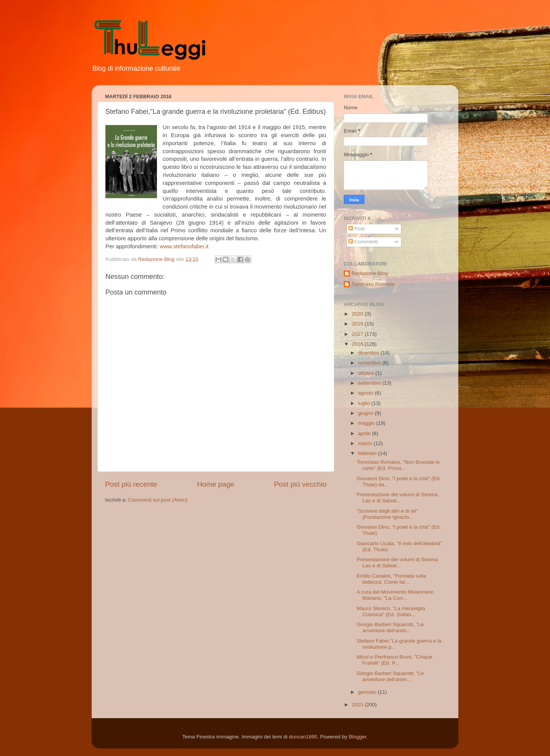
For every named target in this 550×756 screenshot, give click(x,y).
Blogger (357, 737)
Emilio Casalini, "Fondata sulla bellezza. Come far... (391, 579)
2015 (358, 705)
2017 (358, 334)
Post (357, 229)
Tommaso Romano (373, 284)
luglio (365, 403)
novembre (370, 363)
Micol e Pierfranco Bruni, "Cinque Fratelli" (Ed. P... (395, 660)
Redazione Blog (370, 273)
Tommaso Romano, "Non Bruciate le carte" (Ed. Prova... (398, 465)
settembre (370, 383)
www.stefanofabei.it (184, 246)
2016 (358, 344)
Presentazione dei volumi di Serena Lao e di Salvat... (397, 498)
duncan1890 (303, 737)
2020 (358, 314)
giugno (366, 413)
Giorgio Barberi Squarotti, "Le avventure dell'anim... (390, 627)
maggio (367, 423)
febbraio (368, 453)
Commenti (363, 242)
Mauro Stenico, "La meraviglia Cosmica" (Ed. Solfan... (391, 611)
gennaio (368, 692)
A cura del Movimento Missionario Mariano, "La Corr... (395, 595)
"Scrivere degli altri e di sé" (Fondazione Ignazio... (387, 514)
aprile (365, 433)
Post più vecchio (300, 484)
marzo (366, 443)
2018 (358, 324)
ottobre (367, 373)
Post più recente (131, 484)
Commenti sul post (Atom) (158, 500)
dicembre (369, 353)
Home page (216, 484)
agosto (366, 393)
